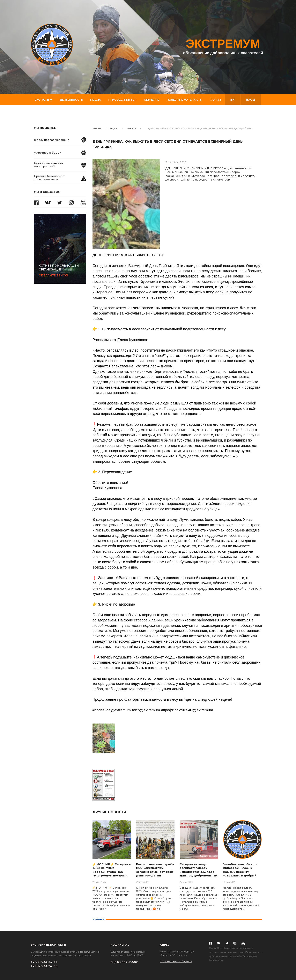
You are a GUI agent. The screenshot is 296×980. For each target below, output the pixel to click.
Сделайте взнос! (62, 270)
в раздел (98, 919)
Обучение (152, 100)
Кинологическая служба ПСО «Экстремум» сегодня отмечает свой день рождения (155, 870)
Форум (215, 100)
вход (251, 100)
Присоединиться (122, 100)
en (232, 100)
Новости (131, 128)
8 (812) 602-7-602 (124, 962)
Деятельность (71, 100)
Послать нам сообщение (176, 961)
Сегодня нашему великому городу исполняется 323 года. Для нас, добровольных (199, 870)
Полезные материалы (184, 100)
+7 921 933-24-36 (44, 962)
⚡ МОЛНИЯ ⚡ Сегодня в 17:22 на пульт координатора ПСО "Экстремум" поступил (112, 870)
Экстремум (43, 100)
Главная (97, 128)
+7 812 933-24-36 (44, 966)
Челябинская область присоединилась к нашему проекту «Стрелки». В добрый (240, 870)
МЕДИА (114, 128)
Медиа (96, 100)
